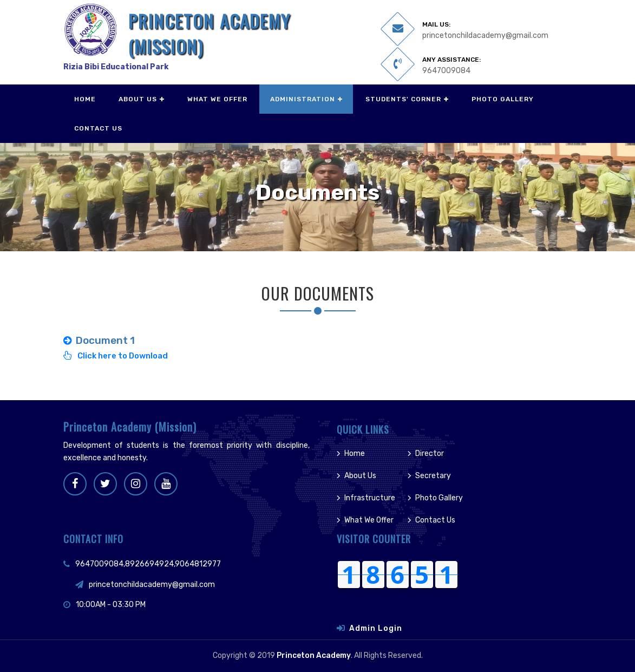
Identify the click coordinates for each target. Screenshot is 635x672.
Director (430, 454)
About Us (138, 99)
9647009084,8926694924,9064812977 (148, 564)
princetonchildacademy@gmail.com (485, 35)
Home (85, 99)
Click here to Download (116, 356)
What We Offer (217, 99)
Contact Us (98, 128)
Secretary (433, 476)
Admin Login (376, 628)
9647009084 (446, 71)
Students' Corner (403, 99)
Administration (303, 99)
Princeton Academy (314, 655)
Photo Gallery (503, 99)
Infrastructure (370, 498)
